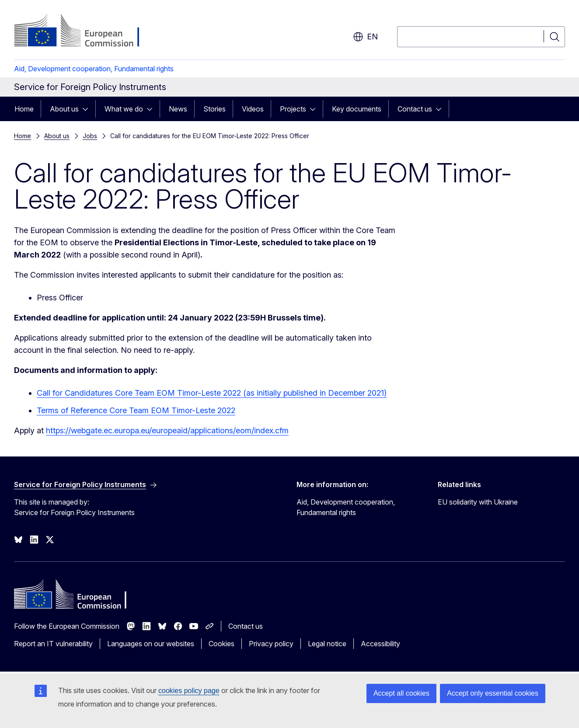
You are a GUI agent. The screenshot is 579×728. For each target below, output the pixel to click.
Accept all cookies (401, 693)
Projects (293, 109)
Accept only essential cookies (493, 693)
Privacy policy (271, 644)
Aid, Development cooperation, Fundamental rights (94, 69)
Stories (215, 109)
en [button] (365, 37)
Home (24, 109)
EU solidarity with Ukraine (478, 502)
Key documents (357, 109)
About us (64, 109)
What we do (124, 109)
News (178, 109)
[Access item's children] (88, 109)
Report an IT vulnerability (53, 644)
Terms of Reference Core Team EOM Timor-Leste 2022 (136, 410)
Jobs (90, 136)
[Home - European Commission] (85, 31)
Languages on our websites (151, 644)
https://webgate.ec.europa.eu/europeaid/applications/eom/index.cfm (167, 430)
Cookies (221, 644)
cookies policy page (189, 691)
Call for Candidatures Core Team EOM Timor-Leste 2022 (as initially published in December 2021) (212, 393)
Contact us (415, 109)
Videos (253, 109)
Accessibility (380, 644)
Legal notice (327, 644)
